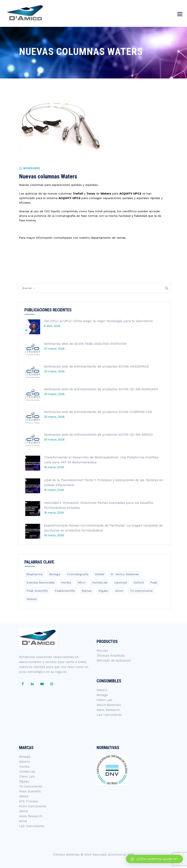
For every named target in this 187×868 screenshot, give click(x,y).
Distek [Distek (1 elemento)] (100, 574)
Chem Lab (104, 700)
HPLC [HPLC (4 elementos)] (82, 582)
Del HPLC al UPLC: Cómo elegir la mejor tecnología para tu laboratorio (98, 321)
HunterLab (27, 772)
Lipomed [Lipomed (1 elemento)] (120, 582)
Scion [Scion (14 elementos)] (119, 591)
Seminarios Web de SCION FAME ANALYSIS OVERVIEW (85, 344)
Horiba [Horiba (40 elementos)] (66, 582)
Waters (102, 690)
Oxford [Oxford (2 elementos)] (139, 582)
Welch (24, 811)
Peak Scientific (30, 791)
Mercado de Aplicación (114, 660)
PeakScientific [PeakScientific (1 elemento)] (65, 591)
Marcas (102, 651)
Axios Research (108, 710)
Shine (23, 821)
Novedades (32, 168)
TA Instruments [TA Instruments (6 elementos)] (141, 591)
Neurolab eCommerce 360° (113, 855)
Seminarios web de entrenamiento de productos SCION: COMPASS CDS (98, 412)
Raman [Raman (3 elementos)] (87, 591)
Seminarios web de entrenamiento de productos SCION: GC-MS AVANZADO (101, 389)
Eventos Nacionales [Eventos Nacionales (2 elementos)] (41, 582)
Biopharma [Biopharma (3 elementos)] (35, 574)
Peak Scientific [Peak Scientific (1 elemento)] (37, 591)
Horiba (24, 767)
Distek (24, 796)
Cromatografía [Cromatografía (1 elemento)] (78, 574)
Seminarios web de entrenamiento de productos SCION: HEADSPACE (96, 366)
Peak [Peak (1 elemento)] (154, 582)
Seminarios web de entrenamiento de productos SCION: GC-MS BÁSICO (98, 435)
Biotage (102, 695)
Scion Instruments (33, 806)
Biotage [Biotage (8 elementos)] (55, 574)
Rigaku (24, 781)
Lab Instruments (109, 715)
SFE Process (29, 801)
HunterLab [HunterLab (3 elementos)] (100, 582)
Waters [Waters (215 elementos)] (32, 599)
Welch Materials (109, 705)
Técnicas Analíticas (111, 656)
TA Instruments (31, 786)
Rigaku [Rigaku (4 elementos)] (104, 591)
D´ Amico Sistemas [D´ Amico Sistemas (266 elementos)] (125, 574)
